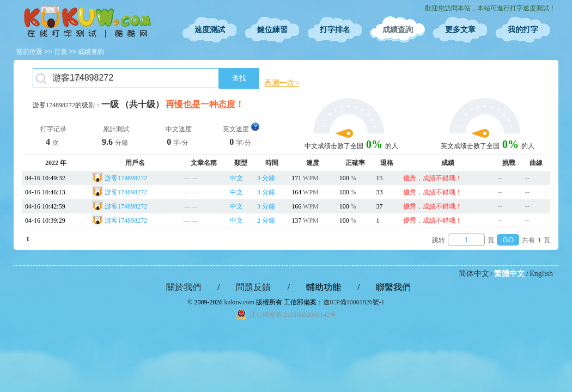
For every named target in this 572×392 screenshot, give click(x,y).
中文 (236, 178)
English (541, 274)
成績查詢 (398, 30)
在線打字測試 (87, 22)
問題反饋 (253, 287)
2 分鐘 (266, 220)
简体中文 (474, 274)
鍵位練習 (272, 30)
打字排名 (335, 30)
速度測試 (210, 30)
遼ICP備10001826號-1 (354, 302)
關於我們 (184, 287)
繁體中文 (509, 274)
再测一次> (282, 83)
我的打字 (523, 30)
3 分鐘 (266, 178)
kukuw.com (239, 302)
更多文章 (460, 30)
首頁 (60, 52)
